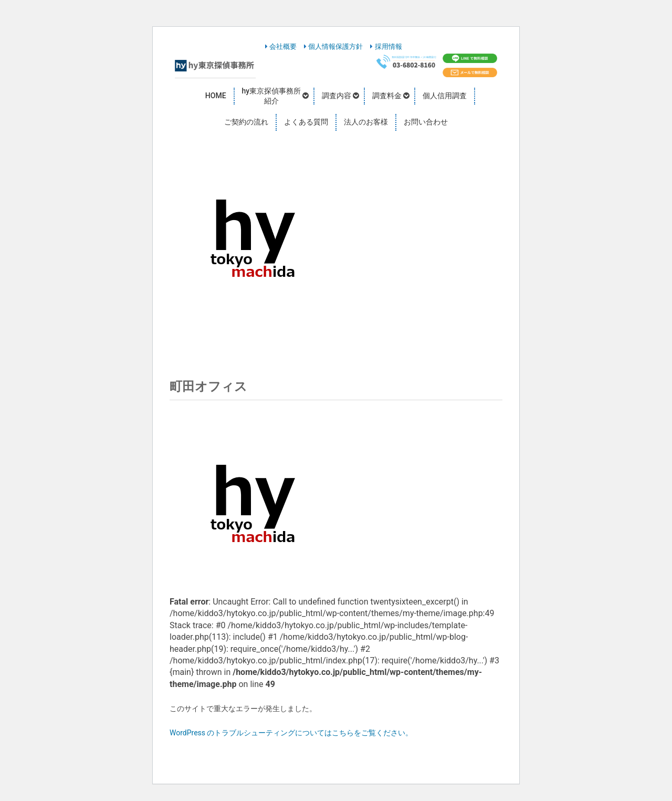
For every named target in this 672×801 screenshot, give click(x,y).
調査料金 (387, 96)
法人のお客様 (366, 122)
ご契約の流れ (246, 122)
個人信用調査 (445, 96)
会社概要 (281, 46)
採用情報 (386, 46)
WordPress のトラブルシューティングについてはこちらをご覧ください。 (291, 733)
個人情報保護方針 (333, 46)
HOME (216, 96)
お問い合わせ (426, 122)
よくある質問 (306, 122)
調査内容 (337, 96)
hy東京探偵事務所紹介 (272, 96)
